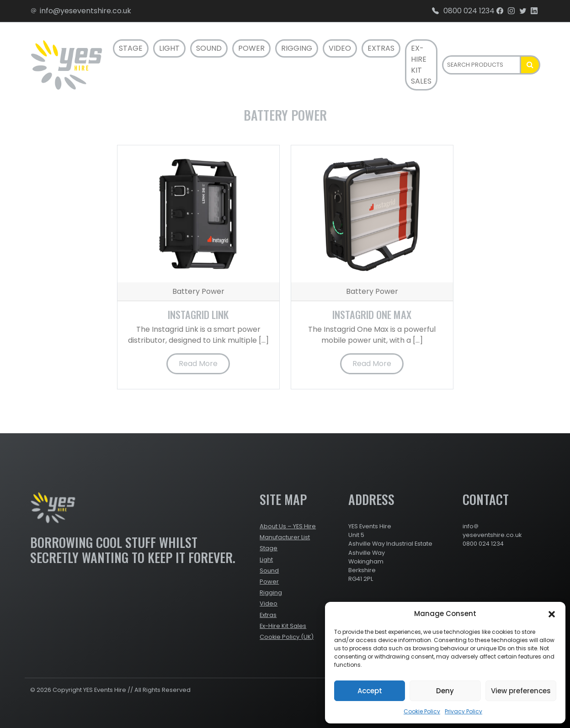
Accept (370, 691)
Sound (209, 48)
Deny (445, 691)
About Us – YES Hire (288, 526)
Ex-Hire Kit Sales (421, 65)
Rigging (297, 48)
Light (169, 48)
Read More (198, 364)
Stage (131, 48)
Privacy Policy (463, 711)
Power (251, 48)
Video (340, 48)
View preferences (521, 691)
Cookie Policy (422, 711)
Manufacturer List (285, 537)
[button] (552, 614)
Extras (381, 48)
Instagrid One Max (372, 314)
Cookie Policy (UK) (287, 637)
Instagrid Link (198, 314)
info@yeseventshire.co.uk (81, 11)
